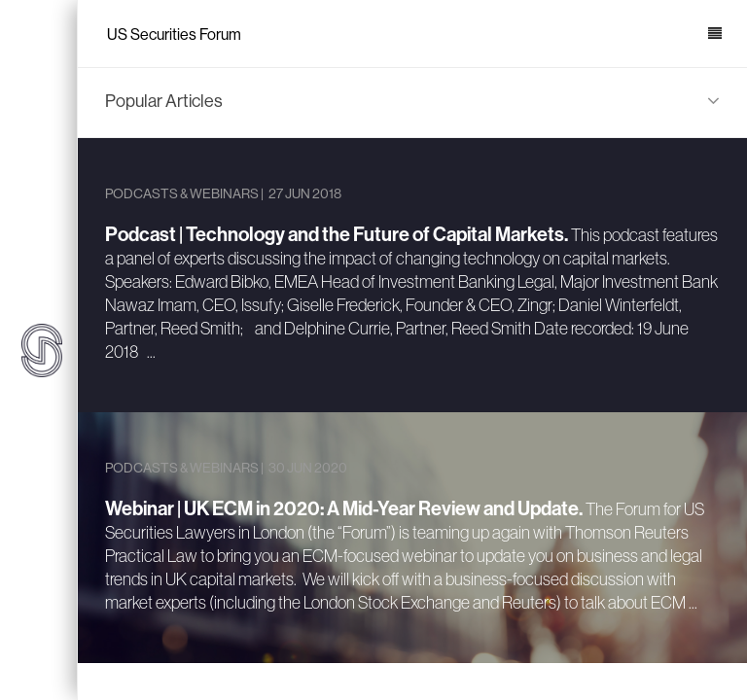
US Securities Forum (174, 35)
